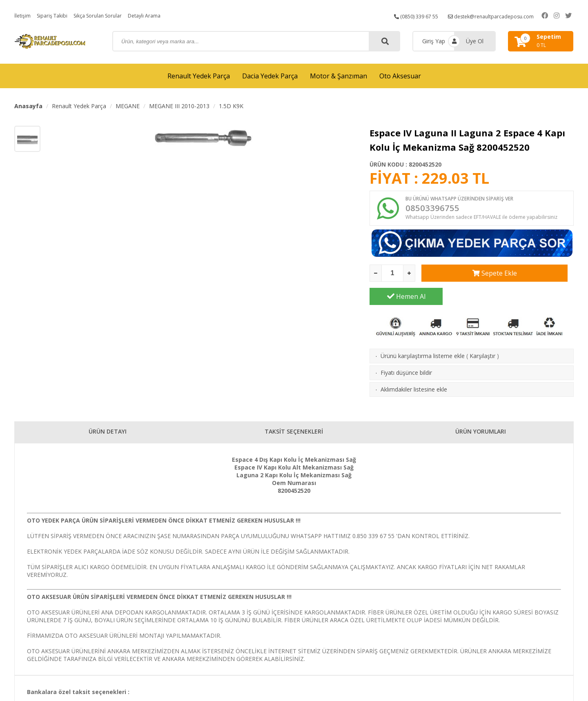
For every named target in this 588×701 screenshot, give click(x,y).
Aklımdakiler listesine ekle (414, 371)
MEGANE (128, 106)
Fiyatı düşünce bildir (406, 354)
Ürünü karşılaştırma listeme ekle (423, 337)
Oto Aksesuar (400, 76)
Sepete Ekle (458, 278)
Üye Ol (475, 41)
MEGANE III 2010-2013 (179, 106)
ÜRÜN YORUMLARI (481, 415)
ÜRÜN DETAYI (108, 415)
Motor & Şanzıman (339, 76)
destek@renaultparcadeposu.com (498, 15)
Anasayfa (28, 106)
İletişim (24, 15)
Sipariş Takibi (56, 15)
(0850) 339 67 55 (414, 15)
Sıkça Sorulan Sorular (107, 15)
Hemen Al (537, 278)
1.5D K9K (231, 106)
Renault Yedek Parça (199, 76)
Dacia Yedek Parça (270, 76)
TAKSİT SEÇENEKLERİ (294, 415)
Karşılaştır (482, 337)
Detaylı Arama (160, 15)
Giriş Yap (434, 41)
